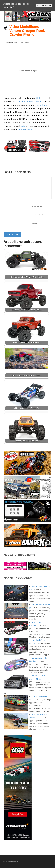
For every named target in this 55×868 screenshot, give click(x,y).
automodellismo (26, 130)
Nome (38, 206)
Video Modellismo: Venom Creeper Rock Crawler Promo (27, 31)
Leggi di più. (9, 7)
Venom (27, 42)
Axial (23, 126)
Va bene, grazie (44, 5)
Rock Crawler (18, 42)
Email (38, 215)
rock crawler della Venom (29, 102)
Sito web (35, 223)
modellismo (42, 105)
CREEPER (42, 98)
